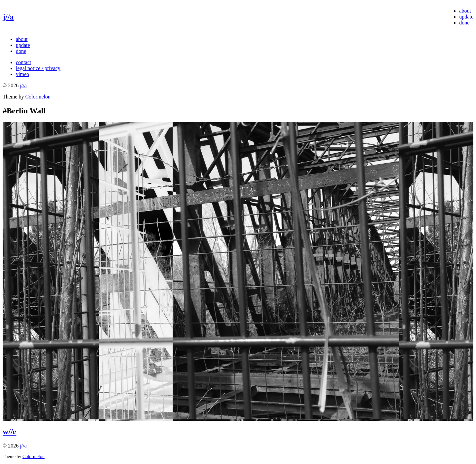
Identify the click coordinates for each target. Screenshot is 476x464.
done (464, 23)
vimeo (22, 74)
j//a (8, 17)
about (465, 11)
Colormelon (38, 97)
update (466, 17)
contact (23, 62)
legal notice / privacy (38, 68)
